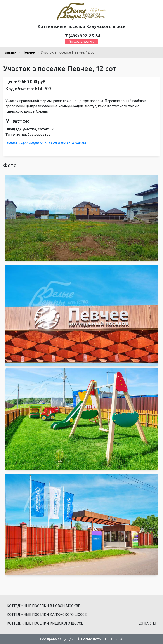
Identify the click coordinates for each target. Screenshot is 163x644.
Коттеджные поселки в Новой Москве (43, 606)
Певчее (29, 52)
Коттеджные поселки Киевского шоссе (45, 623)
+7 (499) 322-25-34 (81, 36)
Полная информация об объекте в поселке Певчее (46, 143)
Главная (10, 52)
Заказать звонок (81, 42)
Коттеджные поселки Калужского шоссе (47, 615)
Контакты (147, 623)
